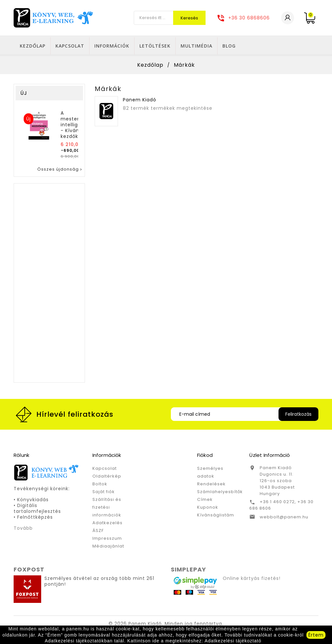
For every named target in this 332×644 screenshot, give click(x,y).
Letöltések (226, 46)
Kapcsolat (141, 46)
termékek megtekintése (182, 109)
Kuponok (208, 508)
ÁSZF (98, 532)
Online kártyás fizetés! (252, 580)
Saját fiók (104, 493)
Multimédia (268, 46)
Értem (316, 635)
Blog (300, 46)
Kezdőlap (104, 46)
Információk (183, 46)
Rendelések (211, 485)
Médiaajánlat (108, 547)
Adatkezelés (107, 524)
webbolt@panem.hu (284, 518)
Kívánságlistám (216, 516)
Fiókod (205, 456)
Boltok (100, 485)
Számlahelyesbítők (220, 493)
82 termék (136, 109)
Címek (205, 501)
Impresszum (107, 540)
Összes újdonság (60, 171)
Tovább (23, 529)
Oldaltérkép (107, 477)
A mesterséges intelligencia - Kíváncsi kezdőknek (77, 126)
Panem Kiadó (140, 101)
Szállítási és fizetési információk (107, 508)
